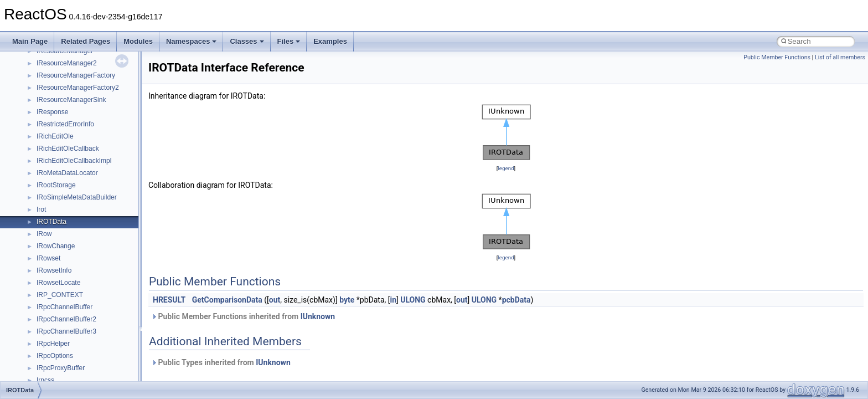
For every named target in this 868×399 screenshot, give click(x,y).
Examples (330, 41)
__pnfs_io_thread (62, 185)
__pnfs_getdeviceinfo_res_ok (80, 160)
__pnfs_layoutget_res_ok (74, 282)
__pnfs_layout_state (66, 221)
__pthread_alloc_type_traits (77, 343)
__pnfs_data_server (66, 63)
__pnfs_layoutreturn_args (74, 294)
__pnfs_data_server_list (72, 75)
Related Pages (86, 41)
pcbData (516, 300)
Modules (138, 41)
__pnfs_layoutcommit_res (74, 245)
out (275, 300)
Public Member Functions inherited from (243, 316)
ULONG (413, 300)
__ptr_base (53, 355)
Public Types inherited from (221, 362)
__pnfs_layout (57, 209)
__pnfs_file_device (64, 99)
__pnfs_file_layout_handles (77, 124)
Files (289, 41)
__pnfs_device (58, 87)
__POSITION (56, 331)
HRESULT (169, 300)
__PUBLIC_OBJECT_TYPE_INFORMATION (103, 367)
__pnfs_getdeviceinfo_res (74, 148)
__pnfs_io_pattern (63, 172)
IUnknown (318, 316)
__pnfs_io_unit (58, 197)
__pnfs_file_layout (63, 111)
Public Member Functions (777, 57)
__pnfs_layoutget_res (68, 270)
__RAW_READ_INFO (69, 380)
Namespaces (192, 41)
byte (347, 300)
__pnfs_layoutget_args (70, 258)
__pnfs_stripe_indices (69, 319)
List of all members (840, 57)
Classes (247, 41)
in (393, 300)
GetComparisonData (227, 300)
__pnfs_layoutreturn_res (72, 306)
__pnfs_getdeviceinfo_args (76, 136)
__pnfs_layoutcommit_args (76, 233)
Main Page (30, 41)
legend (506, 168)
